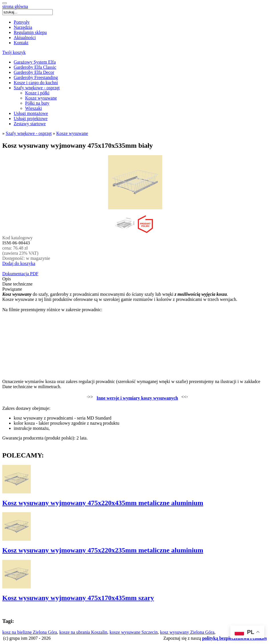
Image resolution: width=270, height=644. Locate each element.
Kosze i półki (37, 93)
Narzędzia (23, 27)
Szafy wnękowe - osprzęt (37, 88)
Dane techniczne (17, 284)
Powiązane (12, 289)
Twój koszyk (14, 52)
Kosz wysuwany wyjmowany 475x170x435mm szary (78, 598)
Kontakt (21, 43)
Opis (7, 279)
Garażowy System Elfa (35, 62)
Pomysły (22, 22)
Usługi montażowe (31, 113)
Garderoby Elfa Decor (34, 72)
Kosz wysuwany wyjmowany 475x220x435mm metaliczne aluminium (103, 503)
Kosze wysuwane (41, 98)
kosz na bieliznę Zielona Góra (30, 632)
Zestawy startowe (30, 124)
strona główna (15, 6)
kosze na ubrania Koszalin (83, 632)
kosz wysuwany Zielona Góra (187, 632)
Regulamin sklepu (30, 32)
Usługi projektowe (31, 119)
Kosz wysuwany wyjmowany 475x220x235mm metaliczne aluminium (103, 550)
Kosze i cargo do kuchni (36, 83)
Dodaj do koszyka (19, 263)
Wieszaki (34, 108)
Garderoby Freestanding (36, 77)
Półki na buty (37, 103)
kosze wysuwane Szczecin (134, 632)
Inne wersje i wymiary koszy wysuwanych (137, 398)
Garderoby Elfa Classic (35, 67)
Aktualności (25, 38)
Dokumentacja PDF (20, 274)
